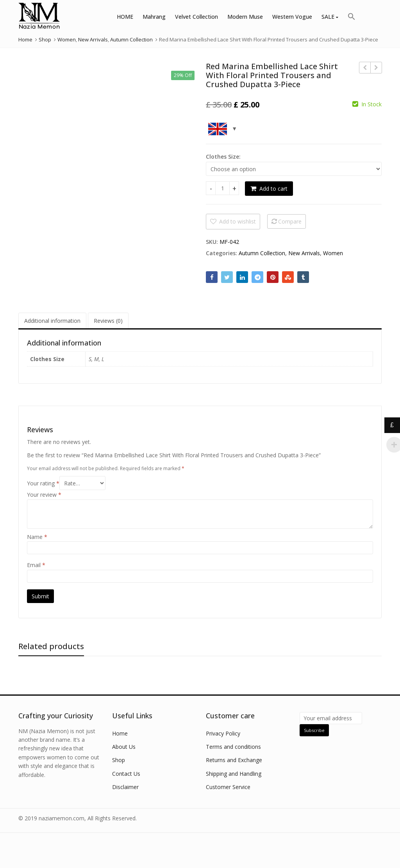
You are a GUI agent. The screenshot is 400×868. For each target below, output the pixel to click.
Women (333, 253)
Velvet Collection (196, 17)
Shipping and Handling (234, 774)
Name (37, 537)
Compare (290, 221)
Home (120, 733)
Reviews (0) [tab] (108, 321)
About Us (124, 747)
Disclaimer (125, 787)
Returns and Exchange (234, 760)
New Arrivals (304, 253)
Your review (44, 495)
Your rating (43, 483)
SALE (330, 17)
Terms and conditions (233, 747)
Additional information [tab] (52, 321)
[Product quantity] (222, 188)
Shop (119, 760)
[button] (352, 17)
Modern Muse (245, 17)
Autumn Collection (262, 253)
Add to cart (273, 189)
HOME (125, 17)
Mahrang (154, 17)
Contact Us (126, 774)
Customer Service (228, 787)
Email (36, 565)
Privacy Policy (223, 733)
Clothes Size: (223, 157)
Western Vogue (292, 17)
